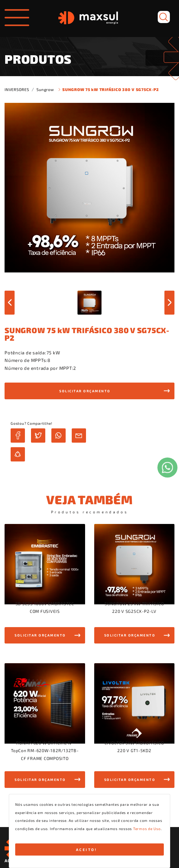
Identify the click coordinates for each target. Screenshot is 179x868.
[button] (89, 391)
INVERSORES (17, 90)
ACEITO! (87, 849)
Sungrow (45, 90)
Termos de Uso (147, 829)
